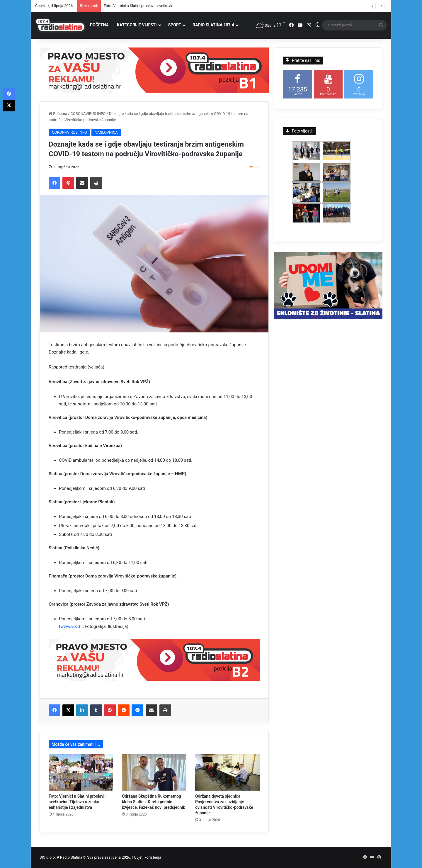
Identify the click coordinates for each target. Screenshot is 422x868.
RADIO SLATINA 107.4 (213, 25)
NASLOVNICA (106, 132)
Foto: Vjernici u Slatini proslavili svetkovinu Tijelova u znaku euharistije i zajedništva (78, 802)
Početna (58, 114)
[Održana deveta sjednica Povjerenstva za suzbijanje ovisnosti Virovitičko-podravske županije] (227, 772)
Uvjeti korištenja (148, 857)
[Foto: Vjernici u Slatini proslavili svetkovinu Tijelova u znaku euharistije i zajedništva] (81, 772)
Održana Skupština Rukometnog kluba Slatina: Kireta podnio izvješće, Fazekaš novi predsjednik (154, 802)
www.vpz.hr (72, 626)
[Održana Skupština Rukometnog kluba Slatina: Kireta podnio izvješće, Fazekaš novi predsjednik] (154, 772)
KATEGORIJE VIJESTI (137, 25)
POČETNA (99, 25)
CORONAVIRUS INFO (88, 114)
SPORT (175, 25)
